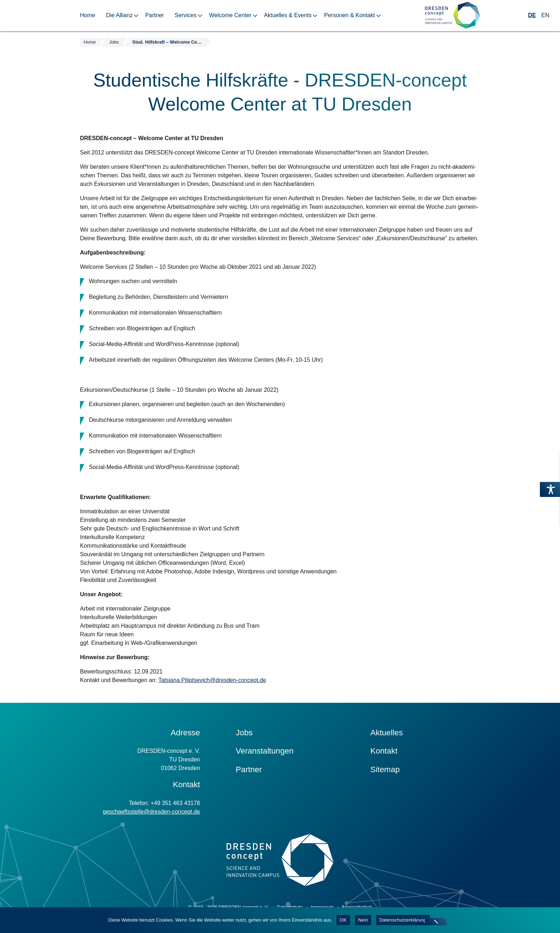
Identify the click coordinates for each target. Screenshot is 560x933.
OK (343, 920)
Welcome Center (230, 15)
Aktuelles (387, 733)
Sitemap (385, 769)
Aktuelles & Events (288, 15)
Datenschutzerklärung (403, 920)
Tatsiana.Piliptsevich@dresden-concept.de (212, 680)
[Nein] (436, 922)
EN (545, 15)
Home (88, 15)
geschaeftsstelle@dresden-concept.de (151, 812)
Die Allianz (119, 15)
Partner (154, 15)
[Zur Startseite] (452, 16)
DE (532, 15)
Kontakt (384, 751)
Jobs (244, 733)
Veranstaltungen (265, 751)
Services (186, 15)
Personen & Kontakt (349, 15)
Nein (363, 920)
